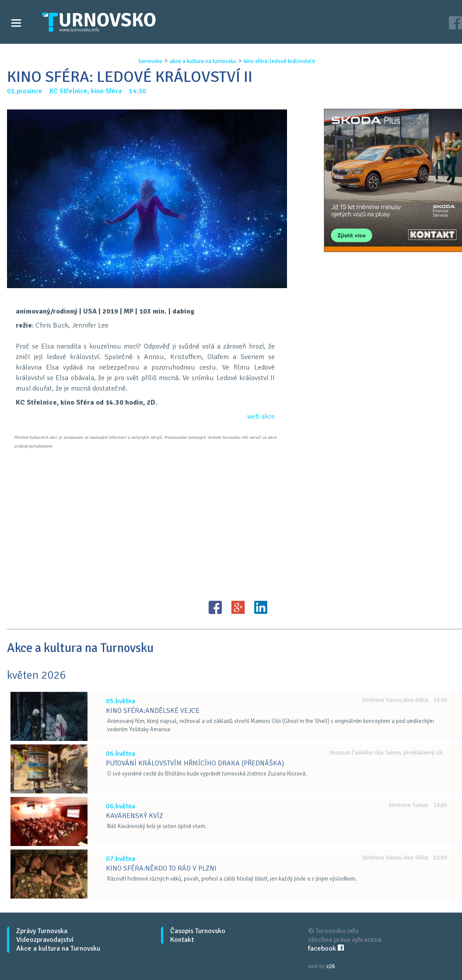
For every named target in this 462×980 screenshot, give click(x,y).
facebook (326, 948)
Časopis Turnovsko (198, 931)
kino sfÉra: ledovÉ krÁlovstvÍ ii (279, 61)
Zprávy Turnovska (42, 931)
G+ (238, 607)
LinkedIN (261, 607)
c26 (331, 966)
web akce (261, 416)
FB (215, 607)
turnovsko (150, 61)
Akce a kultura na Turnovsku (58, 948)
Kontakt (182, 940)
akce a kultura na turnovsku (203, 61)
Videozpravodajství (45, 940)
